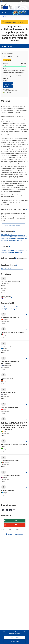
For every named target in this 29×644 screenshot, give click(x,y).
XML (16, 521)
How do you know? (23, 1)
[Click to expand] (27, 315)
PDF (16, 525)
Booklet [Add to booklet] (9, 534)
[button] (19, 7)
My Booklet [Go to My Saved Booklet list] (19, 534)
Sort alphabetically (5, 308)
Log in (15, 7)
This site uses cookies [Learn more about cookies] (9, 632)
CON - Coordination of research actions (12, 269)
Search (22, 7)
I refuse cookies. (14, 641)
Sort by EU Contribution (15, 308)
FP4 (4, 16)
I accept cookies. (14, 638)
